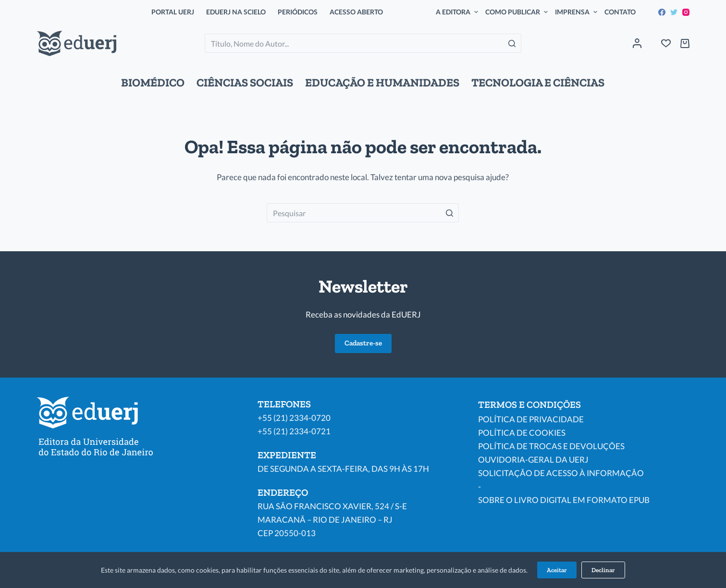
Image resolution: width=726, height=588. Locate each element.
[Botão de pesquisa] (512, 43)
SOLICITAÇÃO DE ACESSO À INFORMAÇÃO (561, 473)
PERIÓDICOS (298, 12)
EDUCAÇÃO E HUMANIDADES (382, 83)
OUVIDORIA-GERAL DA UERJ (533, 459)
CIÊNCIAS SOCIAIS (245, 83)
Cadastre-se (363, 343)
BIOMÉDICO (153, 83)
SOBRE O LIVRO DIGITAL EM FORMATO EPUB (564, 500)
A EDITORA (458, 12)
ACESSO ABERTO (356, 12)
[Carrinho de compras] (685, 43)
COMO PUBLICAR (518, 12)
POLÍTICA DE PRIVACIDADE (531, 419)
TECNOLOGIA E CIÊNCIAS (538, 83)
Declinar (603, 570)
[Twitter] (674, 12)
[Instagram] (686, 12)
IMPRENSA (577, 12)
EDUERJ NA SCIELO (236, 12)
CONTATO (620, 12)
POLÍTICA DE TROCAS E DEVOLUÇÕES (551, 446)
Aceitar (557, 570)
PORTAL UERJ (173, 12)
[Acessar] (637, 43)
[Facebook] (662, 12)
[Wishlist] (666, 43)
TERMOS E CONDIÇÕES (529, 404)
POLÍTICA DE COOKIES (522, 433)
